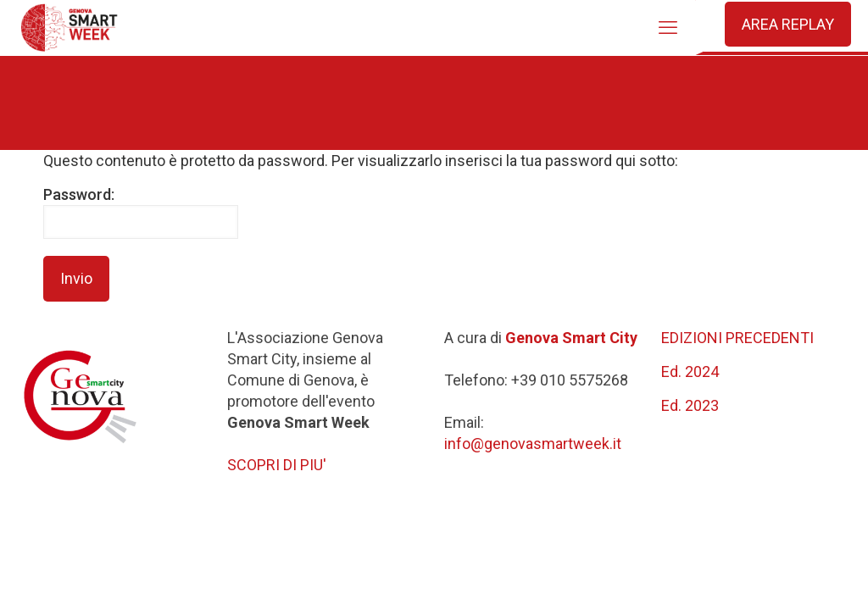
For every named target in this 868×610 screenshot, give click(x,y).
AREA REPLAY (788, 24)
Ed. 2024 (690, 372)
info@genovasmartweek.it (533, 444)
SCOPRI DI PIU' (277, 465)
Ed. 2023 (690, 405)
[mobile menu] (668, 28)
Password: (141, 212)
